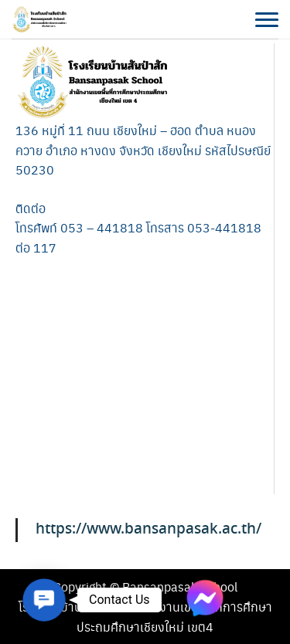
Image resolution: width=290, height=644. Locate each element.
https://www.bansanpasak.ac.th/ (148, 529)
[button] (44, 600)
